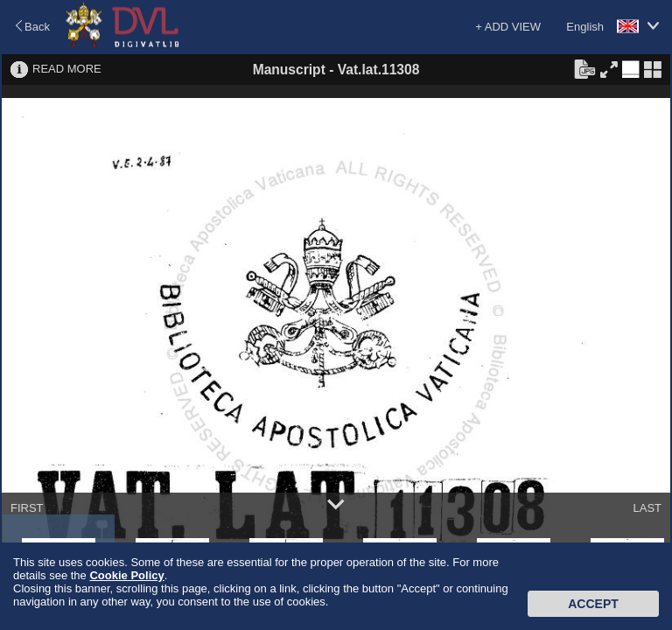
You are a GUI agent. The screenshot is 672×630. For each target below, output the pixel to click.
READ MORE (67, 69)
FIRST (27, 508)
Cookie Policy (126, 575)
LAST (647, 508)
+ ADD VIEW (508, 27)
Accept (593, 604)
